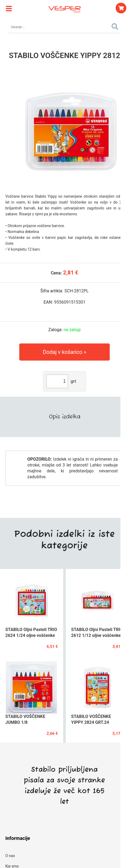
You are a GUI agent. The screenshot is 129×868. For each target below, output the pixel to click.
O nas (10, 856)
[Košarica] (121, 8)
